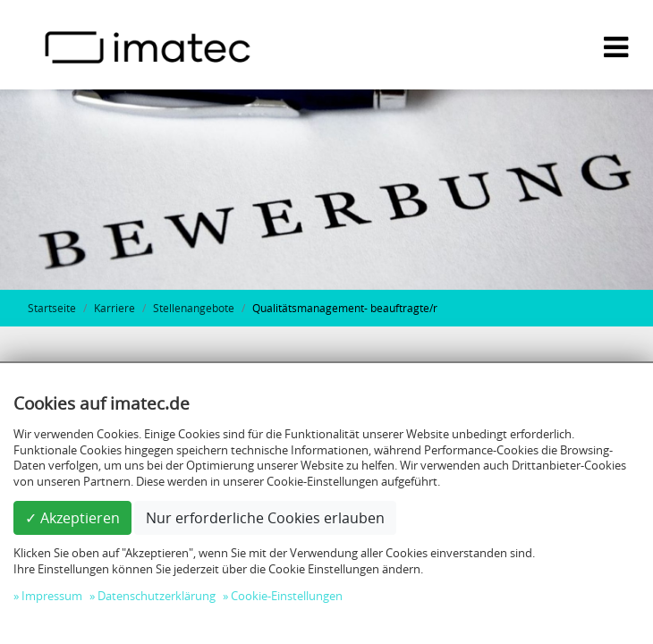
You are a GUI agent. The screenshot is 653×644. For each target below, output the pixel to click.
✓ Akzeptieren (72, 518)
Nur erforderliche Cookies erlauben (265, 518)
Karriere (114, 308)
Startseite (52, 308)
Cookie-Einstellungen (287, 596)
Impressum (52, 596)
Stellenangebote (194, 308)
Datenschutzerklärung (157, 596)
